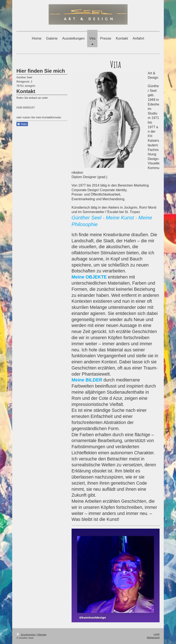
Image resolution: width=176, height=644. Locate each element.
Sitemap (42, 634)
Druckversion (26, 634)
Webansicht (153, 637)
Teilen (22, 124)
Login (157, 634)
